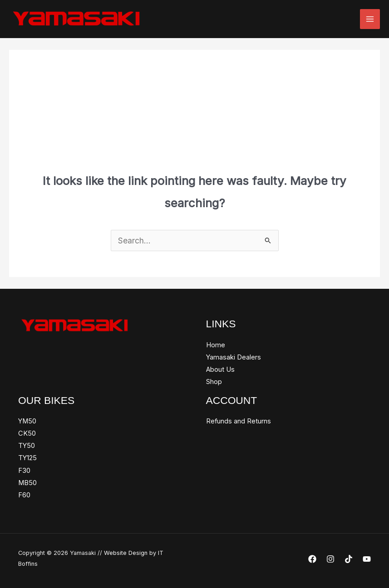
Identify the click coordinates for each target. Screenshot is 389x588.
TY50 (27, 446)
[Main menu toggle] (370, 19)
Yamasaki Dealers (234, 357)
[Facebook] (312, 559)
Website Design (126, 553)
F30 (24, 471)
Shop (214, 382)
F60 (24, 495)
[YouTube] (367, 559)
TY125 (27, 458)
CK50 (27, 433)
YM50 (27, 421)
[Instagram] (330, 559)
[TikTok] (349, 559)
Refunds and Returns (239, 421)
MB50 (27, 483)
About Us (220, 369)
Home (216, 345)
